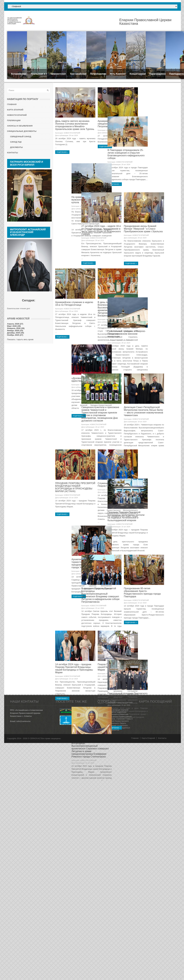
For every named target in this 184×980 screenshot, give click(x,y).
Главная (135, 839)
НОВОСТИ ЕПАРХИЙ (80, 133)
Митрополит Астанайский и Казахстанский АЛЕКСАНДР (28, 232)
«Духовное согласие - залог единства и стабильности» (122, 429)
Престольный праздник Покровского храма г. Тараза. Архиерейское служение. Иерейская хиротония (83, 890)
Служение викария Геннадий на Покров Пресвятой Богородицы (124, 582)
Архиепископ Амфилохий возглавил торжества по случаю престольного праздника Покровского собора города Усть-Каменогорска (126, 661)
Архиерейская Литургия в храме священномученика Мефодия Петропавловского (124, 123)
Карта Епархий (148, 839)
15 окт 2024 (125, 590)
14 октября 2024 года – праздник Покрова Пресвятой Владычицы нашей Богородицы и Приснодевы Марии (82, 814)
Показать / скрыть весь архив (20, 339)
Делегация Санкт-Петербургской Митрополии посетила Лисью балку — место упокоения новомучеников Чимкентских (126, 508)
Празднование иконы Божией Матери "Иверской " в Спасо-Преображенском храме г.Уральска (126, 277)
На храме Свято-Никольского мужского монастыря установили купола (125, 200)
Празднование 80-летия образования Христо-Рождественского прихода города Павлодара (125, 738)
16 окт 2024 (82, 595)
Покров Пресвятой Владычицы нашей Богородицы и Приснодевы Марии (125, 813)
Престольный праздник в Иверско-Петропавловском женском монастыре (83, 430)
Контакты (162, 839)
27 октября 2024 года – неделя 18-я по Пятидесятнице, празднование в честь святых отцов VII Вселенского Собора (83, 278)
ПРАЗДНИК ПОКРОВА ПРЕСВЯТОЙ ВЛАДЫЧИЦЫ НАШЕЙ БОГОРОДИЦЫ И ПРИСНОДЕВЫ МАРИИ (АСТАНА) (84, 585)
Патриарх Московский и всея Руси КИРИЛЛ (27, 163)
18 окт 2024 (125, 436)
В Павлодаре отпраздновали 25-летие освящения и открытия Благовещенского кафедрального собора (82, 201)
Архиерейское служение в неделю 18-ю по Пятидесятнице (82, 352)
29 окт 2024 (82, 135)
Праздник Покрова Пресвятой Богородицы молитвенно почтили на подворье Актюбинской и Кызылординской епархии (82, 661)
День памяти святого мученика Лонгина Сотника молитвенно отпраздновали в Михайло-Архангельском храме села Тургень (83, 125)
